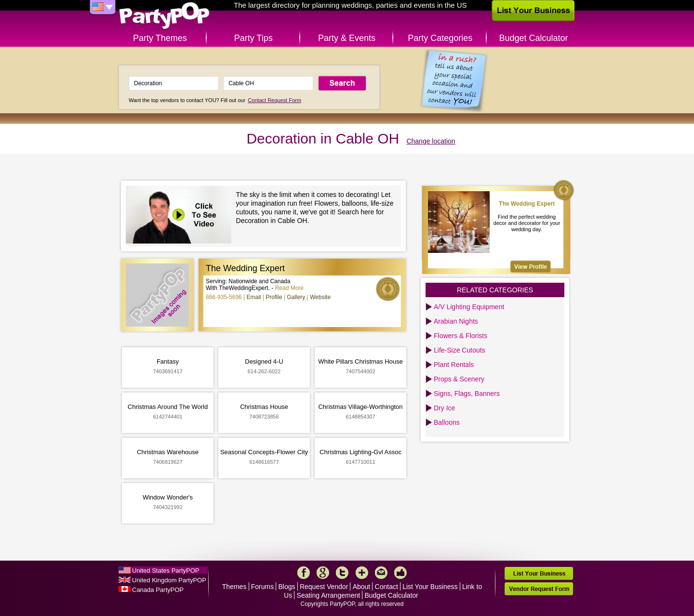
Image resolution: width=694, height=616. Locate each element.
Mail (381, 573)
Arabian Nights (456, 321)
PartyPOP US (164, 16)
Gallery (296, 297)
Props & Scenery (459, 379)
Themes (234, 587)
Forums (262, 587)
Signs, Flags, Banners (467, 393)
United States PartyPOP (166, 570)
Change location (431, 141)
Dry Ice (444, 408)
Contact (387, 587)
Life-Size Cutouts (460, 350)
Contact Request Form (274, 100)
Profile (274, 297)
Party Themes (160, 38)
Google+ (323, 573)
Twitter (342, 573)
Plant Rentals (454, 365)
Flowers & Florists (460, 336)
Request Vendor (324, 587)
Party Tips (254, 38)
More (362, 573)
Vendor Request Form (539, 589)
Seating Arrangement (329, 595)
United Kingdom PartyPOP (169, 580)
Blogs (287, 587)
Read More (289, 288)
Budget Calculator (534, 38)
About (362, 587)
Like (400, 573)
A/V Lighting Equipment (469, 307)
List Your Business (430, 587)
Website (320, 297)
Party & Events (347, 38)
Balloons (447, 422)
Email (254, 297)
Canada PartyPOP (158, 590)
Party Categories (440, 38)
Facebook (304, 573)
